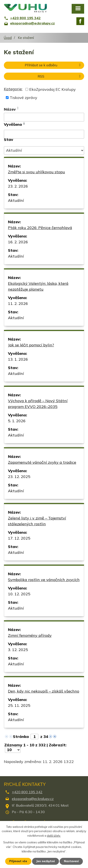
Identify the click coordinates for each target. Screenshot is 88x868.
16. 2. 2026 (18, 242)
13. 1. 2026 (18, 359)
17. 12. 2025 (19, 538)
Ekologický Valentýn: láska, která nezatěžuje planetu (38, 286)
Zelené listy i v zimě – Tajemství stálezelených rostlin (37, 521)
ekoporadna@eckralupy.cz (33, 799)
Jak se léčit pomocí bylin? (31, 345)
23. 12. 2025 (19, 477)
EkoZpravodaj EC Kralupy (52, 89)
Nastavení (71, 861)
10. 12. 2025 (19, 594)
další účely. (54, 836)
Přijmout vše (18, 861)
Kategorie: (13, 89)
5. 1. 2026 (17, 421)
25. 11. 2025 (19, 705)
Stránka (21, 737)
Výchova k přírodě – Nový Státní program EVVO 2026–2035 (38, 404)
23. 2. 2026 (18, 186)
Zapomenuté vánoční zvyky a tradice (42, 462)
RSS (60, 76)
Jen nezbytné (46, 861)
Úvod (8, 38)
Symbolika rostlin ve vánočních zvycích (44, 580)
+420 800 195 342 (27, 792)
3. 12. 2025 (18, 650)
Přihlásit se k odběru (53, 65)
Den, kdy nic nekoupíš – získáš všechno (44, 691)
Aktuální (16, 200)
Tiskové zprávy (23, 98)
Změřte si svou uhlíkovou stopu (36, 172)
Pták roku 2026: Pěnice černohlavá (40, 228)
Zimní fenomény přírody (30, 635)
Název (10, 109)
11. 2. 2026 (18, 303)
